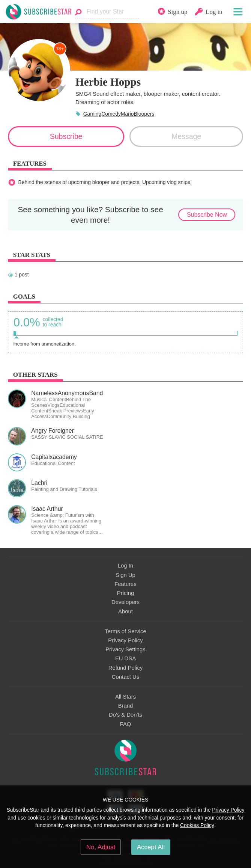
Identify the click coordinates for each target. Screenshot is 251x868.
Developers (125, 602)
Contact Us (125, 677)
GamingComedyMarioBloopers (119, 114)
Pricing (125, 593)
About (125, 611)
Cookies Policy (197, 825)
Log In (125, 566)
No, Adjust (101, 847)
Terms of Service (125, 631)
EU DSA (125, 658)
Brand (126, 706)
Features (125, 584)
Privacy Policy (125, 640)
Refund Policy (126, 668)
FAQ (126, 724)
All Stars (125, 697)
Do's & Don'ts (125, 715)
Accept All (151, 847)
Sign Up (125, 575)
